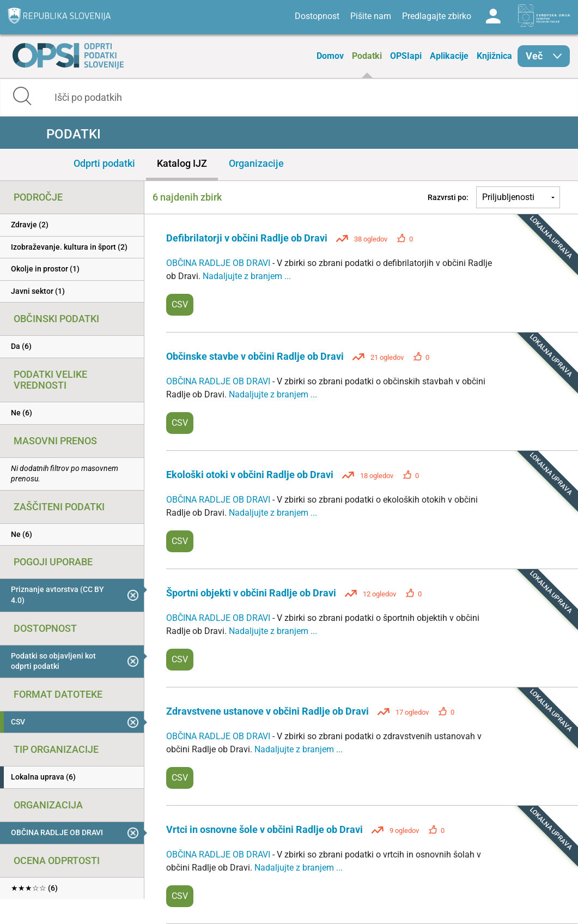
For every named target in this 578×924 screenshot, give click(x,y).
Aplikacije (449, 56)
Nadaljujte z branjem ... (247, 276)
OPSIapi (406, 56)
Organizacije (256, 163)
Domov (330, 56)
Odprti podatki (104, 163)
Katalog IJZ (182, 163)
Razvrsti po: (448, 197)
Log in (493, 16)
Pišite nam (371, 16)
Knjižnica (494, 56)
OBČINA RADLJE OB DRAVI (219, 263)
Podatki (367, 56)
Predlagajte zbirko (437, 16)
